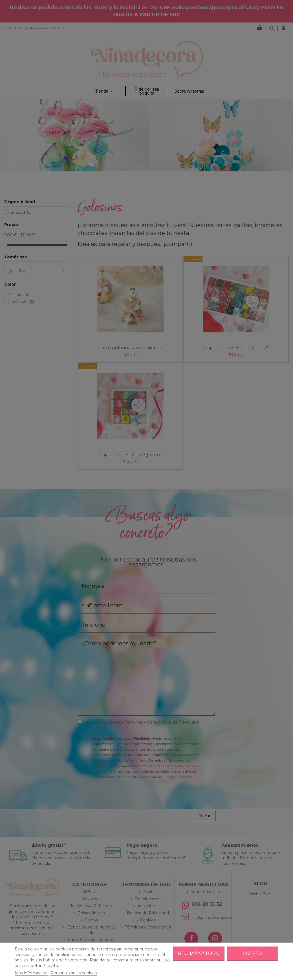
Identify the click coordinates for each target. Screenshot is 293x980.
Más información (32, 973)
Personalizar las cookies (74, 973)
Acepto (253, 953)
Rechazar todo (199, 953)
